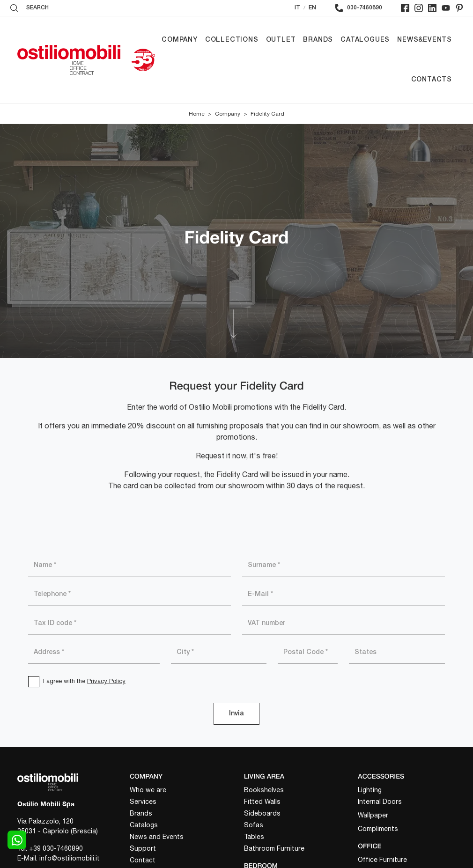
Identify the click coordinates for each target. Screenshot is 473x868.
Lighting (370, 790)
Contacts (432, 80)
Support (143, 848)
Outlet (281, 40)
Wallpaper (373, 815)
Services (143, 802)
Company (180, 40)
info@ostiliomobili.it (70, 858)
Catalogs (144, 825)
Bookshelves (264, 790)
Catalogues (365, 40)
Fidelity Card (267, 114)
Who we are (148, 790)
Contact (143, 860)
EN (312, 8)
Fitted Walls (262, 802)
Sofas (254, 825)
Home (197, 114)
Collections (232, 40)
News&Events (425, 40)
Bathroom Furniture (274, 848)
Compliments (378, 829)
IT (297, 8)
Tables (254, 837)
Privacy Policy (106, 681)
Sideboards (262, 813)
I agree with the (84, 681)
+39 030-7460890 (56, 848)
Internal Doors (380, 802)
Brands (318, 40)
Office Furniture (382, 860)
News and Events (157, 837)
